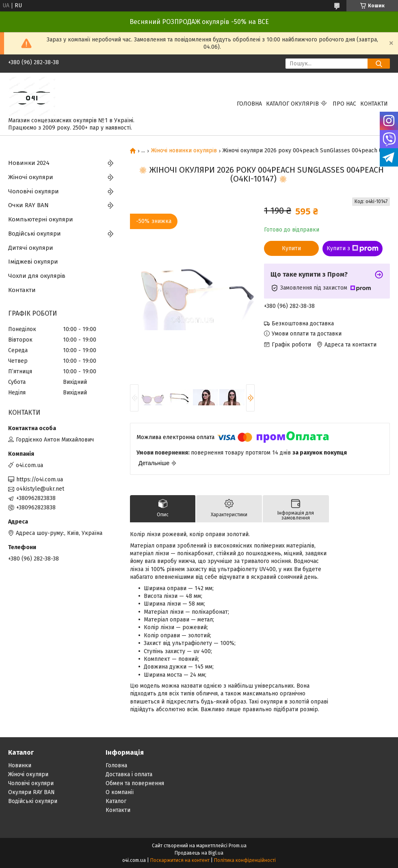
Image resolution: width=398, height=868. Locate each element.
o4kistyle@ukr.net (40, 489)
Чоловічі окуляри (34, 191)
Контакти (374, 104)
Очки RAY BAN (28, 205)
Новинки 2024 (29, 163)
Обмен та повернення (135, 783)
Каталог (116, 801)
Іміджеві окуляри (33, 262)
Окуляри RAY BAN (31, 792)
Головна (249, 104)
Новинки (20, 765)
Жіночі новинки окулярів (184, 151)
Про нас (344, 104)
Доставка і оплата (129, 774)
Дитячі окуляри (31, 248)
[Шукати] (379, 64)
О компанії (120, 792)
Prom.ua (238, 846)
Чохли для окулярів (37, 276)
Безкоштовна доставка (303, 324)
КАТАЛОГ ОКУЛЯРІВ (292, 104)
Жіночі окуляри (31, 177)
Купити (291, 248)
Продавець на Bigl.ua (199, 853)
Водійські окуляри (35, 234)
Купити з (353, 249)
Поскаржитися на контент (180, 860)
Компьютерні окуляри (41, 219)
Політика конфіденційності (245, 860)
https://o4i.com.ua (40, 479)
